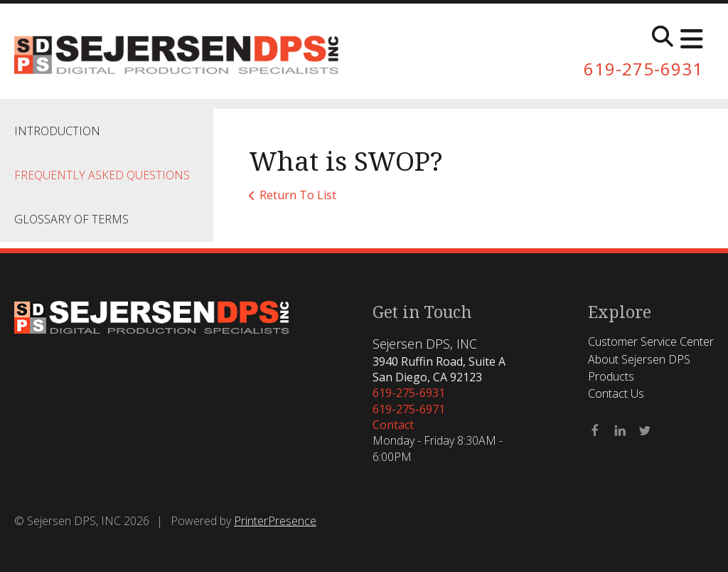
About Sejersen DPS (639, 359)
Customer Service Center (651, 341)
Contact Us (616, 393)
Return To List (298, 195)
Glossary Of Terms (71, 219)
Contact (393, 425)
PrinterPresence (275, 521)
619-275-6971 (409, 409)
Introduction (57, 131)
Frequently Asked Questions (102, 175)
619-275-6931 (643, 69)
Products (611, 376)
